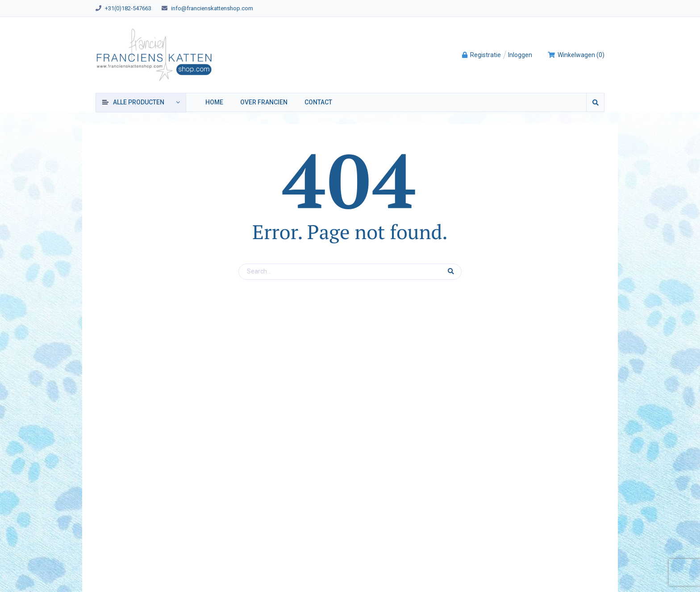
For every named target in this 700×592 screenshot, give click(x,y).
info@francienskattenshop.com (212, 8)
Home (214, 102)
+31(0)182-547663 (128, 8)
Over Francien (264, 102)
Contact (318, 102)
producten (139, 102)
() (576, 55)
